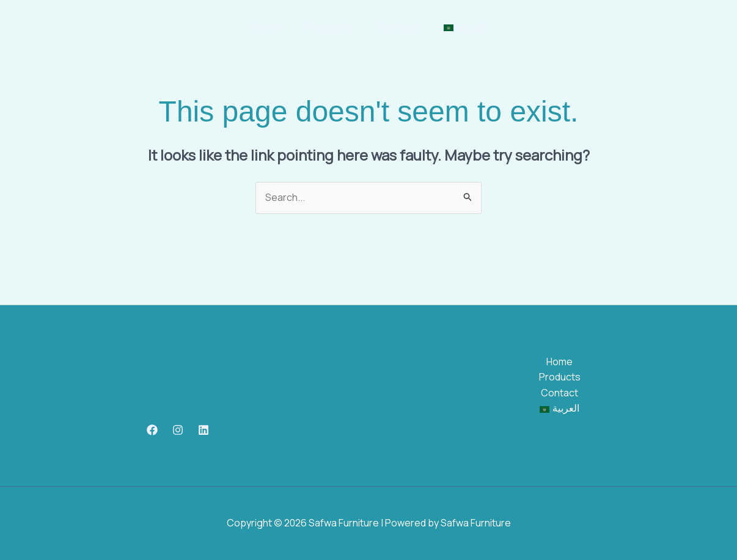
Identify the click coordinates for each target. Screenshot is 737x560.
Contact (397, 26)
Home (268, 26)
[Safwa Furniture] (49, 26)
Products (329, 26)
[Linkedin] (204, 430)
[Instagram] (178, 430)
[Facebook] (152, 430)
